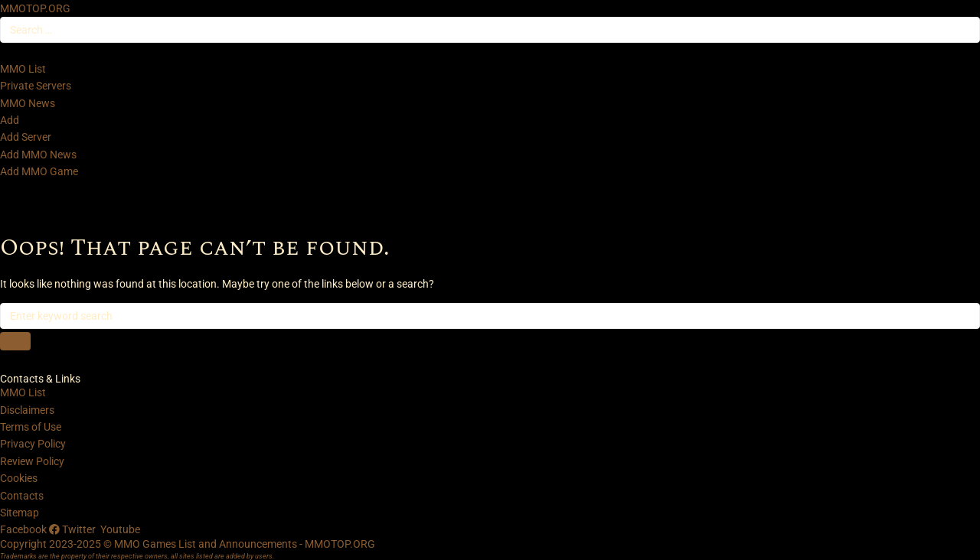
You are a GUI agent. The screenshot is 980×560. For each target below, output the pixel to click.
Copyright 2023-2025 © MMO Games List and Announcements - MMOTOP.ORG (188, 544)
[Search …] (490, 30)
